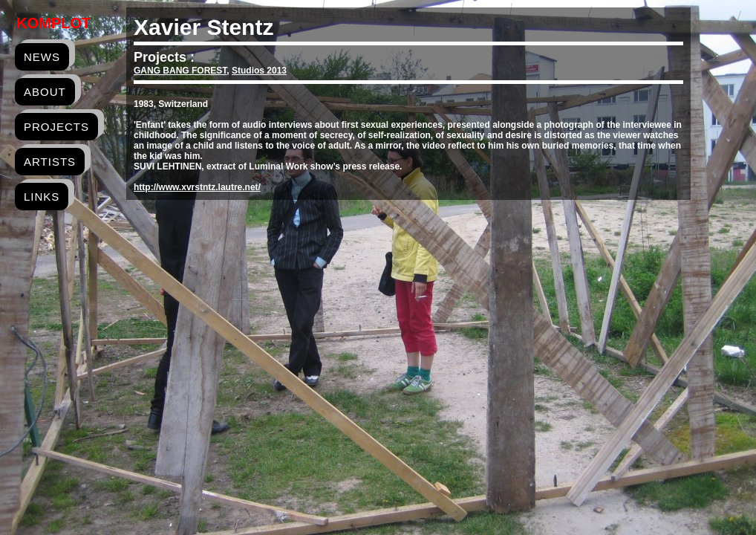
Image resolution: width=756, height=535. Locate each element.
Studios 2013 (259, 71)
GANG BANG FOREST (180, 71)
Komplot (53, 23)
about (45, 92)
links (42, 197)
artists (50, 162)
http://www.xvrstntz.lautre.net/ (197, 187)
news (42, 57)
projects (56, 127)
